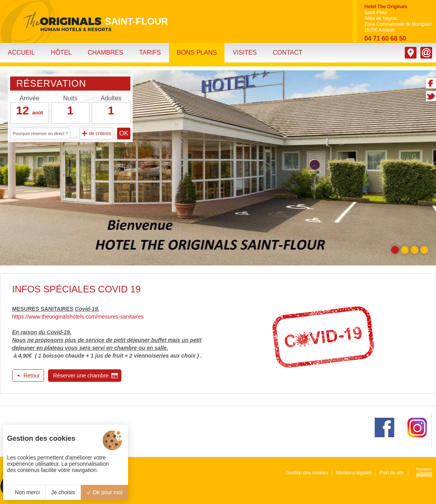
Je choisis (63, 492)
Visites (245, 53)
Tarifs (150, 53)
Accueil (21, 53)
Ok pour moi (105, 492)
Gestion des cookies (307, 473)
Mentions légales (354, 473)
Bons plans (197, 53)
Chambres (106, 53)
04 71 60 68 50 (385, 38)
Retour (32, 376)
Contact (288, 53)
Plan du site (392, 473)
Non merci (24, 492)
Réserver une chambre (81, 376)
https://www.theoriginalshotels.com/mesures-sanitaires (78, 317)
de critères (96, 134)
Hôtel (61, 53)
